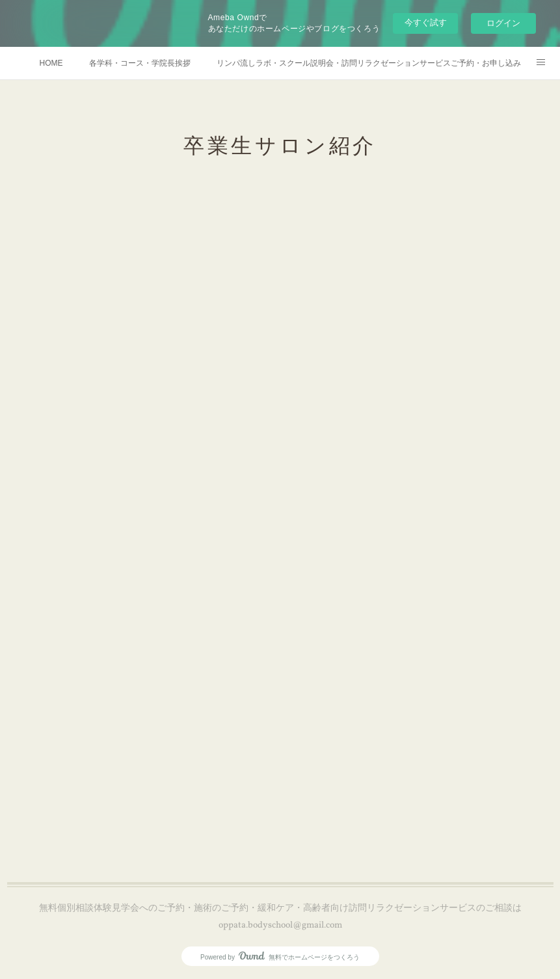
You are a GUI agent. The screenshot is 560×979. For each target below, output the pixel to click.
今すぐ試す (426, 22)
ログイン (503, 23)
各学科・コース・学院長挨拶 (140, 63)
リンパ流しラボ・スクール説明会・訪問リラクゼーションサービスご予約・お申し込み (369, 63)
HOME (51, 63)
